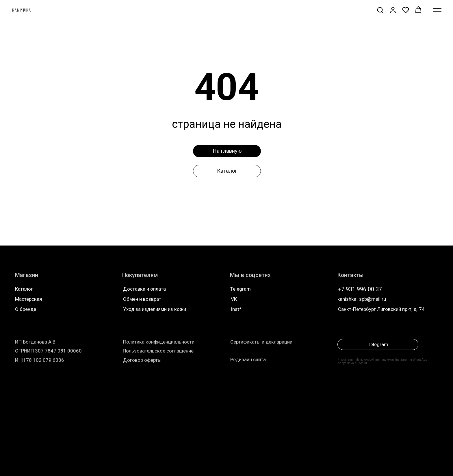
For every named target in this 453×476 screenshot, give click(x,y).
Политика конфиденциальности (159, 342)
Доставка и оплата (144, 289)
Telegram (241, 289)
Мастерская (28, 299)
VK (234, 299)
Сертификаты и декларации (261, 342)
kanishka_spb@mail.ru (362, 299)
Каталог (24, 289)
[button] (380, 10)
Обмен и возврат (142, 299)
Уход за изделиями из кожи (155, 309)
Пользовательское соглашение (158, 351)
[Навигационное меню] (437, 10)
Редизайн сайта (248, 359)
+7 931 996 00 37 (360, 289)
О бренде (26, 309)
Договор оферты (142, 360)
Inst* (236, 309)
